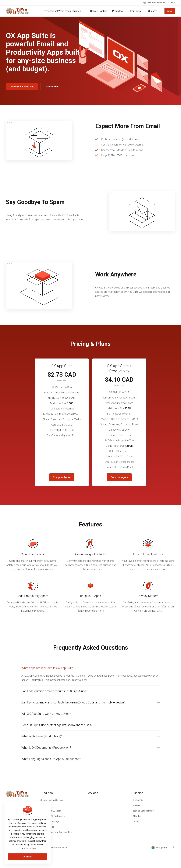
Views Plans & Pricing (22, 87)
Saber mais (53, 87)
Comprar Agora (62, 477)
